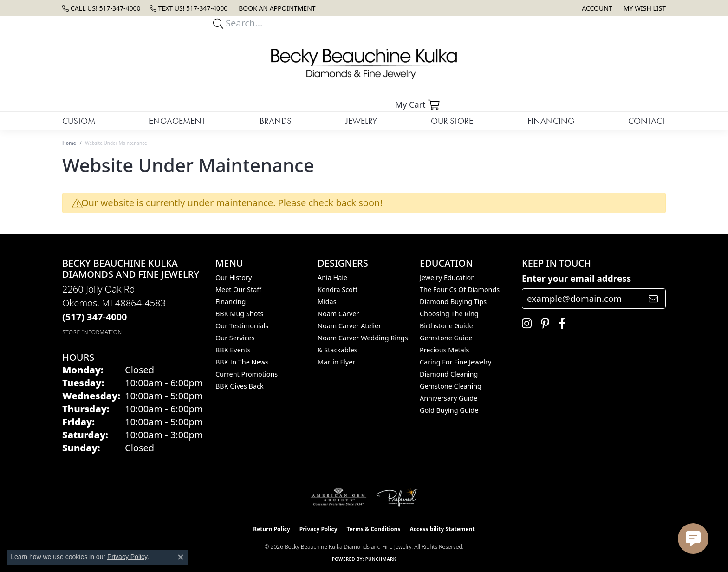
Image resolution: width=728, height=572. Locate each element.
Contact (647, 121)
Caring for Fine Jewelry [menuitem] (455, 362)
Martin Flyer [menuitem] (336, 362)
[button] (596, 8)
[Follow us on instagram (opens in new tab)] (524, 324)
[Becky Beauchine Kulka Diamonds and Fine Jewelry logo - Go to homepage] (364, 64)
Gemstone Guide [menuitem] (446, 338)
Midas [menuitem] (327, 302)
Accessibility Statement (442, 529)
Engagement (177, 121)
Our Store (452, 121)
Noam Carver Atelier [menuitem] (349, 326)
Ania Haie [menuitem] (332, 277)
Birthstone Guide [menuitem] (446, 326)
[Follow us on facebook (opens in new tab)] (560, 324)
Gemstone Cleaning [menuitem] (451, 386)
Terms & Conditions (374, 529)
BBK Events (233, 350)
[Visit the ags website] (339, 497)
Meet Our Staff (238, 289)
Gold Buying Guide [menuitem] (449, 410)
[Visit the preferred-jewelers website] (397, 497)
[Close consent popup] (181, 557)
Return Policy (272, 529)
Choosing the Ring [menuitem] (449, 314)
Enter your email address (576, 279)
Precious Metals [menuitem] (444, 350)
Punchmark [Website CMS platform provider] (381, 559)
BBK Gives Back (240, 386)
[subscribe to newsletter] (653, 299)
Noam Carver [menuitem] (338, 314)
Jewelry (361, 121)
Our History (234, 277)
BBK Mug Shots (239, 314)
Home (69, 143)
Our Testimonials (242, 326)
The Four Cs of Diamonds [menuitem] (460, 289)
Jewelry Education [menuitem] (447, 277)
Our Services (235, 338)
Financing (551, 121)
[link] (101, 8)
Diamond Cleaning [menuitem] (449, 374)
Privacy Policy (318, 529)
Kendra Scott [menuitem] (338, 289)
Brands (276, 121)
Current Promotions (247, 374)
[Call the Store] (95, 317)
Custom (79, 121)
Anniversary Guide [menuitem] (448, 398)
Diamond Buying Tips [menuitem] (453, 302)
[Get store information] (92, 332)
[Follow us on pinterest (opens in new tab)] (543, 324)
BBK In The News (242, 362)
